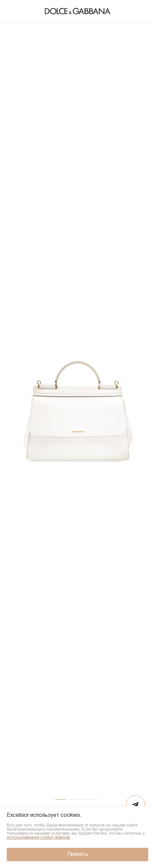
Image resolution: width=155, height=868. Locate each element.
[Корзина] (143, 11)
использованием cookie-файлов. (39, 838)
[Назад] (12, 11)
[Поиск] (129, 11)
